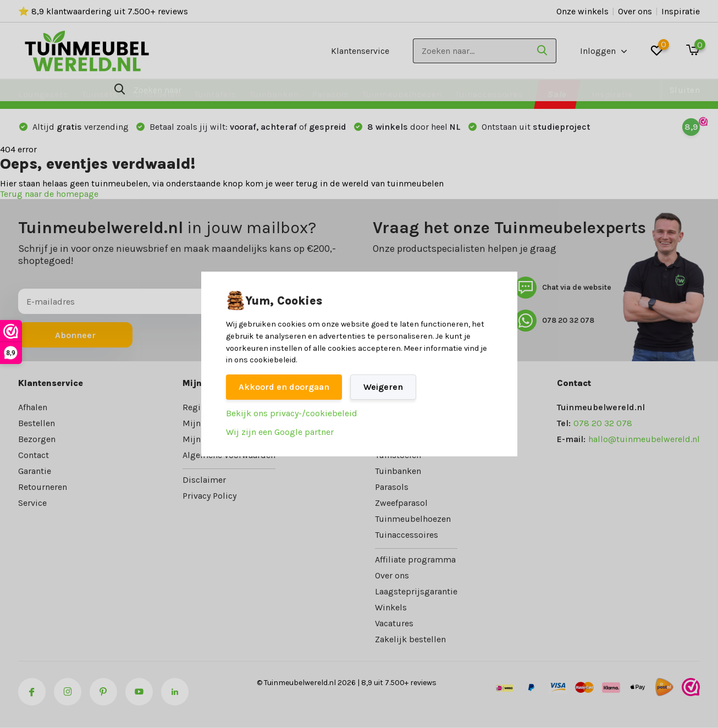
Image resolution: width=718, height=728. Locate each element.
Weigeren (383, 387)
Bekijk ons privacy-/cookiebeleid (292, 413)
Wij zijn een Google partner (280, 432)
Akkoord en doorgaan (284, 387)
